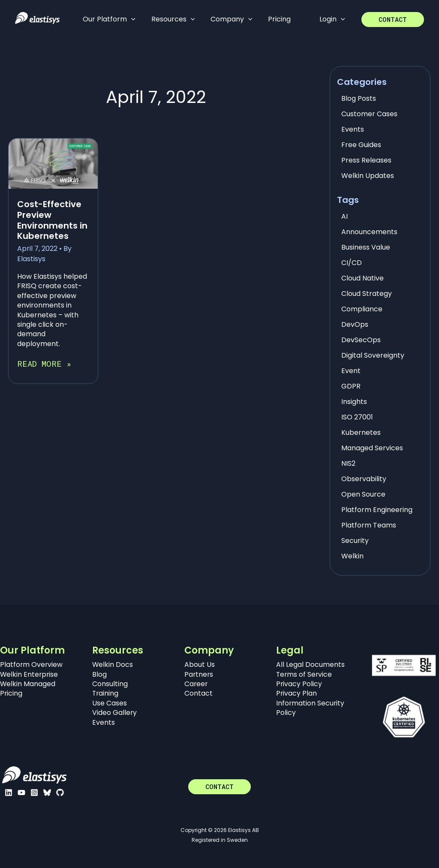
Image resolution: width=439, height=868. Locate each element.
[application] (130, 19)
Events (353, 129)
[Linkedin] (9, 793)
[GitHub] (60, 793)
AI (344, 216)
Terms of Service (305, 674)
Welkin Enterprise (30, 674)
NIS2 (348, 463)
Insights (354, 402)
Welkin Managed (28, 684)
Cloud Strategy (367, 294)
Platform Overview (32, 665)
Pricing (11, 693)
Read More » (44, 364)
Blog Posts (359, 98)
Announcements (369, 232)
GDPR (351, 386)
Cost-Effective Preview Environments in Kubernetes (52, 220)
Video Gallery (115, 713)
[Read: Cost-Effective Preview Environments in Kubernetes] (53, 163)
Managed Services (372, 448)
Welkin (352, 556)
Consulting (110, 684)
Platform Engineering (377, 510)
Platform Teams (369, 525)
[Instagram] (34, 793)
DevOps (355, 324)
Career (196, 684)
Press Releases (366, 160)
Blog (99, 674)
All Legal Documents (310, 665)
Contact (198, 693)
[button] (393, 20)
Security (355, 541)
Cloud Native (362, 278)
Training (106, 693)
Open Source (363, 494)
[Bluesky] (47, 793)
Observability (364, 479)
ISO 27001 (357, 417)
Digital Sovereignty (373, 355)
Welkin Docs (113, 665)
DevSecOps (361, 340)
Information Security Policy (311, 708)
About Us (200, 665)
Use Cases (110, 703)
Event (351, 371)
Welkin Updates (368, 176)
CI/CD (352, 263)
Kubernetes (361, 432)
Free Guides (361, 145)
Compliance (362, 309)
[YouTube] (21, 793)
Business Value (366, 247)
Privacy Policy (299, 684)
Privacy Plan (297, 693)
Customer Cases (369, 114)
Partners (199, 674)
